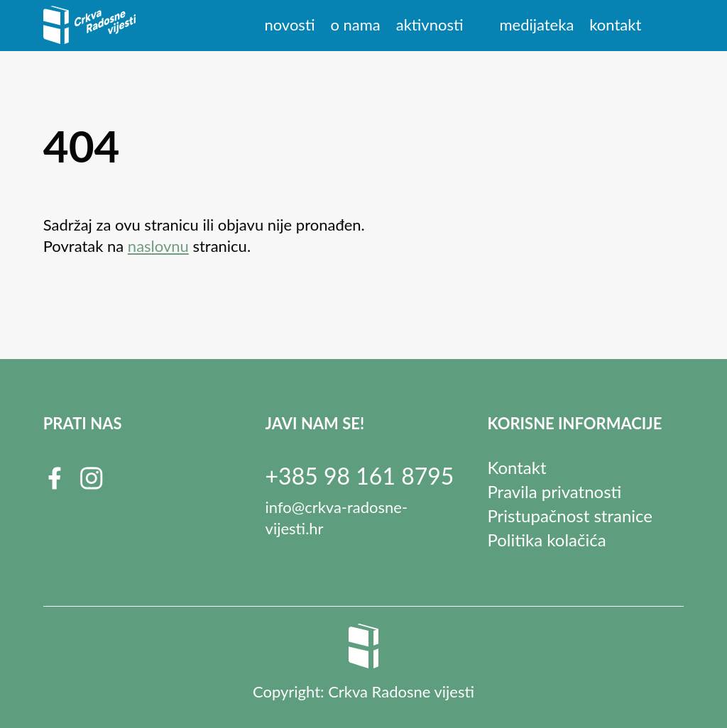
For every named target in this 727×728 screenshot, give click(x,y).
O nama (355, 25)
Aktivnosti (430, 25)
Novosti (289, 25)
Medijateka (536, 25)
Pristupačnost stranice (570, 515)
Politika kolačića (546, 540)
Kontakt (615, 25)
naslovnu (158, 246)
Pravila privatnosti (554, 491)
